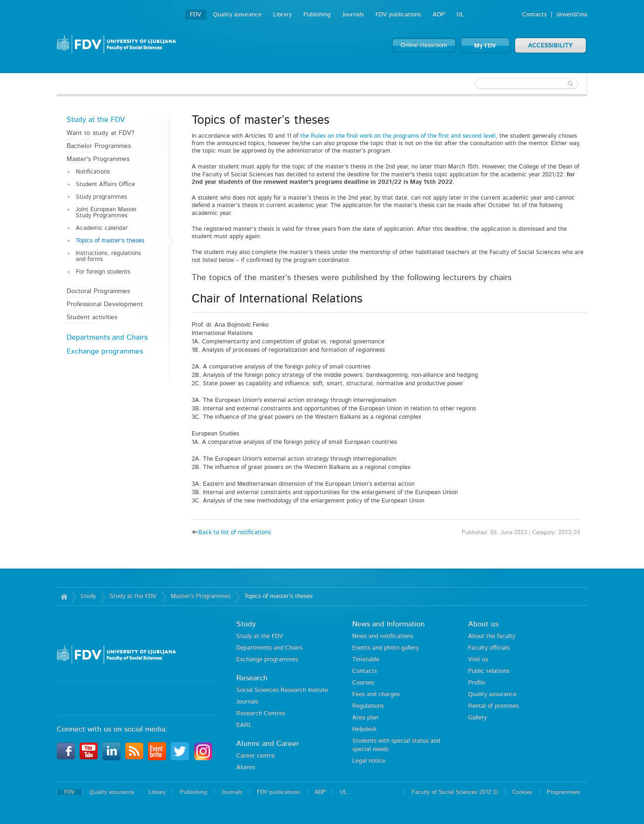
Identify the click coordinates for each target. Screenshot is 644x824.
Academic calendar (102, 228)
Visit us (478, 660)
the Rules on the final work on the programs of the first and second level (398, 136)
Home (64, 596)
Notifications (93, 172)
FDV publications (398, 15)
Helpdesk (364, 729)
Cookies (522, 792)
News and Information (389, 624)
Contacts (534, 15)
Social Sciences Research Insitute (282, 690)
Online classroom (424, 45)
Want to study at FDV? (101, 133)
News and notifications (383, 636)
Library (282, 15)
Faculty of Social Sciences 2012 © (455, 792)
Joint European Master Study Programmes (106, 213)
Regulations (368, 706)
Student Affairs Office (105, 184)
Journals (353, 15)
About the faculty (492, 636)
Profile (477, 683)
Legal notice (369, 761)
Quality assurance (237, 15)
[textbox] (527, 84)
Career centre (255, 756)
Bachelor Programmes (99, 146)
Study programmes (101, 197)
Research (252, 678)
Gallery (477, 718)
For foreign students (103, 272)
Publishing (317, 15)
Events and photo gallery (386, 648)
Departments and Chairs (107, 337)
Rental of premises (493, 706)
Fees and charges (376, 694)
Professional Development (105, 304)
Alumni (246, 767)
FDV (196, 15)
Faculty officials (489, 648)
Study (88, 596)
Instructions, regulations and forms (108, 256)
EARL (244, 725)
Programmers (563, 792)
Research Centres (261, 713)
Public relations (489, 671)
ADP (439, 15)
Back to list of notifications (235, 533)
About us (483, 624)
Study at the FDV (96, 120)
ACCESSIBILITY (550, 46)
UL (460, 15)
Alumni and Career (268, 744)
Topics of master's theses (110, 241)
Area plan (365, 718)
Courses (363, 683)
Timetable (366, 660)
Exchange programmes (105, 351)
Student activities (92, 317)
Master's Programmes (98, 159)
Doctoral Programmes (98, 291)
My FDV (485, 46)
